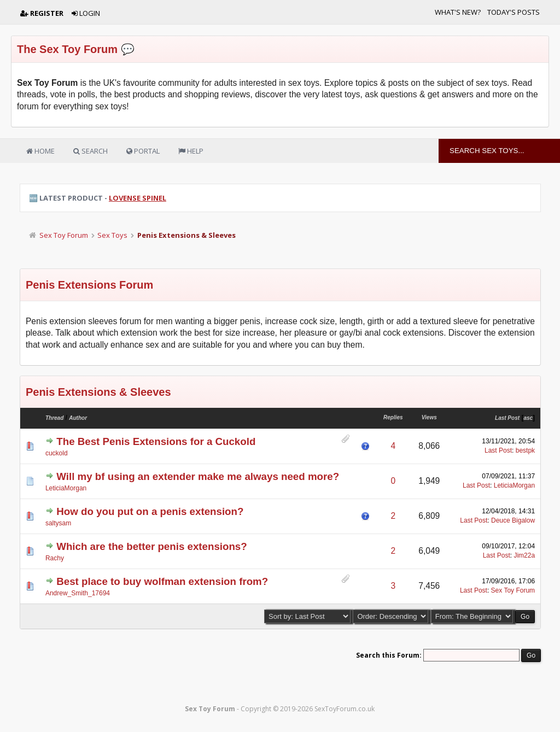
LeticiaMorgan (66, 488)
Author (78, 418)
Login (86, 13)
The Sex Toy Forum (67, 49)
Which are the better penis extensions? (151, 546)
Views (429, 417)
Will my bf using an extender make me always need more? (198, 476)
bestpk (525, 450)
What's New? (458, 12)
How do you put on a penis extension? (150, 511)
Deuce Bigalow (513, 520)
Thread (54, 418)
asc (528, 418)
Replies (393, 417)
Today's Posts (514, 12)
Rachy (55, 558)
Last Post (507, 418)
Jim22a (524, 555)
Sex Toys (112, 235)
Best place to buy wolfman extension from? (162, 581)
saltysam (58, 523)
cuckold (57, 453)
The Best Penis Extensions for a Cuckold (156, 441)
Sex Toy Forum (64, 235)
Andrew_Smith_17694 (78, 593)
